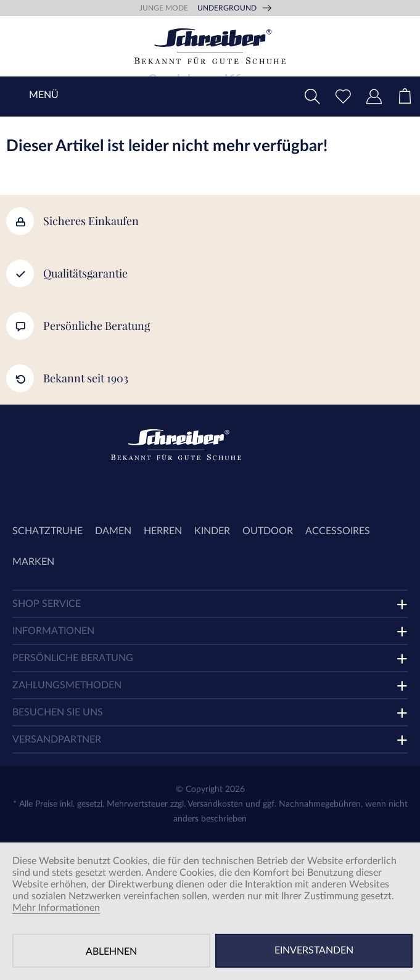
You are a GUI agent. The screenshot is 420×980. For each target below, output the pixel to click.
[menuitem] (405, 97)
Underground (227, 8)
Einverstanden (314, 950)
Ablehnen (111, 952)
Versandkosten (215, 804)
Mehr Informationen (56, 908)
